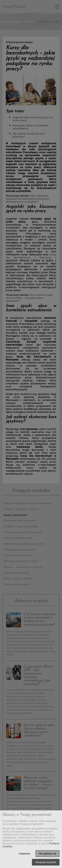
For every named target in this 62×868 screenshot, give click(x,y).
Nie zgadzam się (48, 854)
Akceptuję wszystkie (46, 862)
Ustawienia (24, 854)
